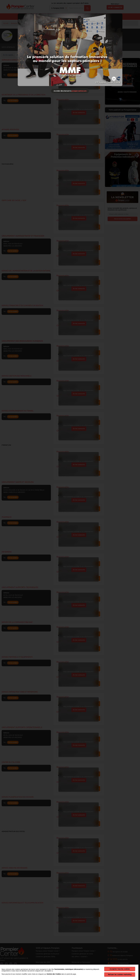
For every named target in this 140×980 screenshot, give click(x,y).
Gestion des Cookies (54, 974)
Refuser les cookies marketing (120, 974)
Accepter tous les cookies (120, 969)
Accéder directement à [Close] (70, 91)
